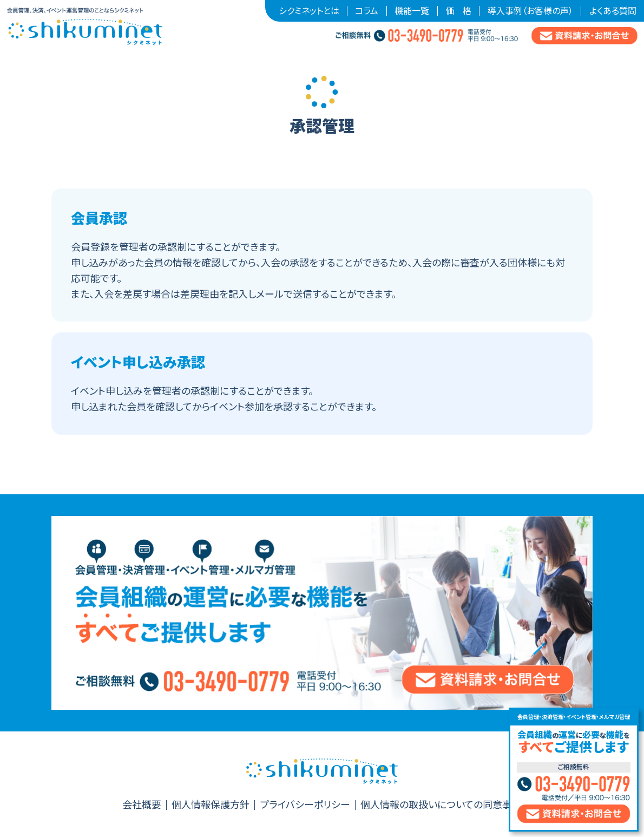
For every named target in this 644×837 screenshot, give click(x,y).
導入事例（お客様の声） (530, 11)
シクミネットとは (309, 11)
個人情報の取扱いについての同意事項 (441, 805)
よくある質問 (613, 11)
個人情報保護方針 (211, 805)
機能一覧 (412, 11)
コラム (367, 11)
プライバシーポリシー (305, 805)
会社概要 (142, 805)
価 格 (458, 11)
